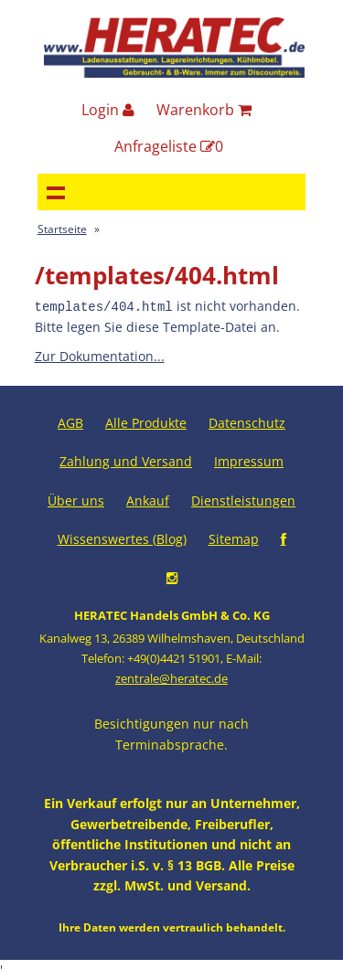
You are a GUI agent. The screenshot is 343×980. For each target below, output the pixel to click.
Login (108, 110)
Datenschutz (247, 422)
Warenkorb (204, 110)
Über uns (76, 500)
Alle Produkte (146, 422)
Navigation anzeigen (56, 192)
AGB (70, 422)
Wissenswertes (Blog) (122, 538)
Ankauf (148, 500)
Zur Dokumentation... (100, 355)
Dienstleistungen (243, 500)
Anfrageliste (169, 146)
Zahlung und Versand (126, 460)
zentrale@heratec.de (171, 677)
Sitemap (234, 538)
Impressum (249, 460)
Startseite (62, 229)
